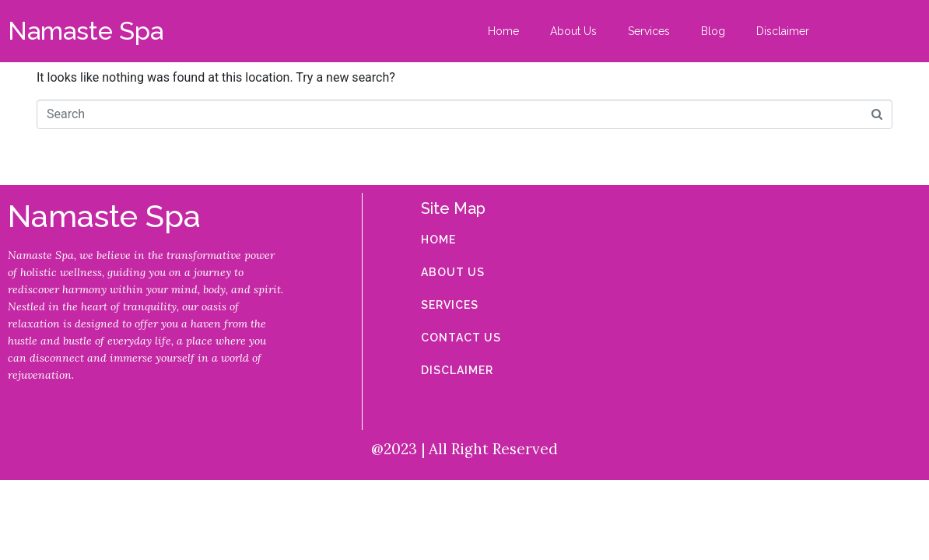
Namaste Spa (86, 31)
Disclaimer (783, 31)
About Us (573, 31)
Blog (713, 31)
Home (503, 31)
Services (649, 31)
